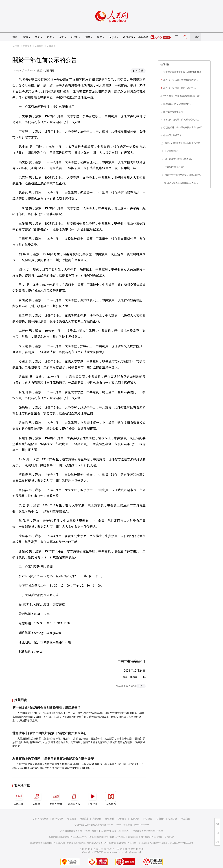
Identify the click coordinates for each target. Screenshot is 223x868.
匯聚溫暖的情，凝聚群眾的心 (177, 104)
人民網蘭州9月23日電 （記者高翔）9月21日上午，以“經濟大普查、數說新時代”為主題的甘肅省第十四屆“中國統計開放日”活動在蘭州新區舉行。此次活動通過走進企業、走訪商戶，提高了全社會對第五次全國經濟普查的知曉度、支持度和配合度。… (79, 742)
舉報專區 (143, 37)
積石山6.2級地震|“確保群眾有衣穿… (181, 80)
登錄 (197, 37)
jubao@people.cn (142, 825)
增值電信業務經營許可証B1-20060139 (107, 837)
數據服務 (135, 819)
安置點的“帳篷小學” (174, 167)
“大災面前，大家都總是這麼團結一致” (182, 96)
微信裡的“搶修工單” (173, 135)
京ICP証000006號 (156, 843)
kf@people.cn (84, 831)
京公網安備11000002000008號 (179, 843)
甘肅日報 (50, 71)
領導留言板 (74, 798)
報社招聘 (72, 819)
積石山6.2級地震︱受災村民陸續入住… (182, 120)
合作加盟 (109, 819)
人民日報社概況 (41, 819)
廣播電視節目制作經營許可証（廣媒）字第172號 (151, 837)
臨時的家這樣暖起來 (173, 112)
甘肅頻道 (27, 46)
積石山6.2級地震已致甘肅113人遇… (181, 183)
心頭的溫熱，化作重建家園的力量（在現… (184, 128)
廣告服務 (97, 819)
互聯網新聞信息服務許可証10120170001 (68, 837)
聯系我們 (186, 819)
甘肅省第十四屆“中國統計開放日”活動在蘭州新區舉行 (50, 733)
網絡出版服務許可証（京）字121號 (129, 843)
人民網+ (37, 798)
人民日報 (19, 798)
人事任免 (51, 46)
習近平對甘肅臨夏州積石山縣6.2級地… (184, 175)
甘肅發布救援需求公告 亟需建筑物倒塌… (183, 72)
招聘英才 (84, 819)
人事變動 (39, 46)
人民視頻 (92, 798)
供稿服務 (122, 819)
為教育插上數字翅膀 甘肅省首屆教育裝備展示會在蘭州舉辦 (53, 759)
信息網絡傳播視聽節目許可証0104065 (47, 843)
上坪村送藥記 (171, 151)
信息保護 (173, 819)
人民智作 (111, 798)
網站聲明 (148, 819)
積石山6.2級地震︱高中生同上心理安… (184, 143)
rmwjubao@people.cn (153, 831)
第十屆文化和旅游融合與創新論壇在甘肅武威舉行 (46, 708)
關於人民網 (58, 819)
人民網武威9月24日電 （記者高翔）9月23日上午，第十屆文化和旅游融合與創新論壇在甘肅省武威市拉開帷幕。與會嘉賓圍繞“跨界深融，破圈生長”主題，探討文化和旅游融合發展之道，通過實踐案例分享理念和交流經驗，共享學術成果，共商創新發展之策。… (78, 717)
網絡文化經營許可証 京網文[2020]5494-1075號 (89, 843)
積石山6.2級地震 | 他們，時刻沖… (180, 88)
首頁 (15, 37)
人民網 (16, 46)
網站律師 (160, 819)
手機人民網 (56, 798)
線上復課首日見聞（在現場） (179, 159)
